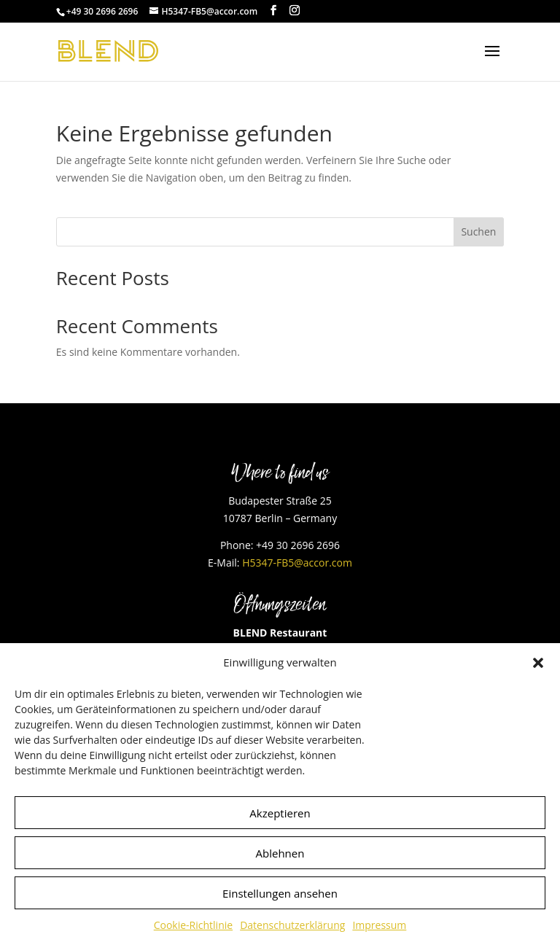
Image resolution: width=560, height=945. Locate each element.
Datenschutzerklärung (292, 925)
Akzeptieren (280, 813)
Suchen (478, 232)
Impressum (379, 925)
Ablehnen (280, 853)
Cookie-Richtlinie (193, 925)
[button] (538, 663)
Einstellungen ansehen (280, 893)
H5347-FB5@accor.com (297, 563)
